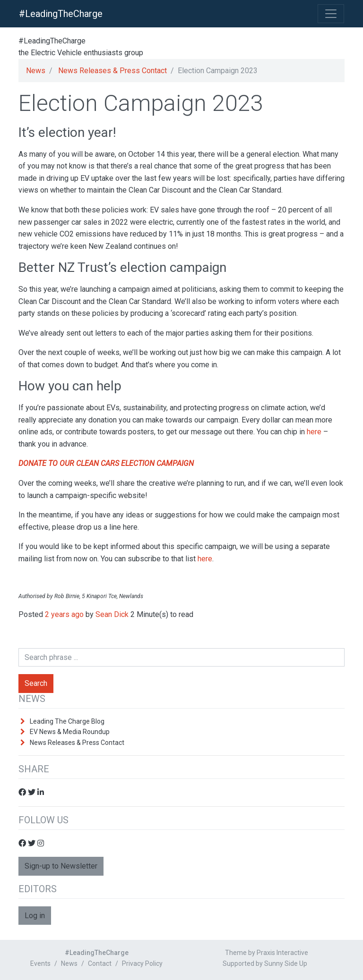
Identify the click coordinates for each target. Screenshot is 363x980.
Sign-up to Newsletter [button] (61, 866)
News (36, 71)
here (314, 432)
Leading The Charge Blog (67, 721)
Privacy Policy (142, 963)
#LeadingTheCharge (61, 14)
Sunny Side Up (286, 963)
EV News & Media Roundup (70, 732)
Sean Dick (112, 614)
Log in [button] (35, 916)
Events (40, 963)
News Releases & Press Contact (112, 71)
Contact (100, 963)
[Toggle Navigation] (331, 14)
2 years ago (64, 614)
